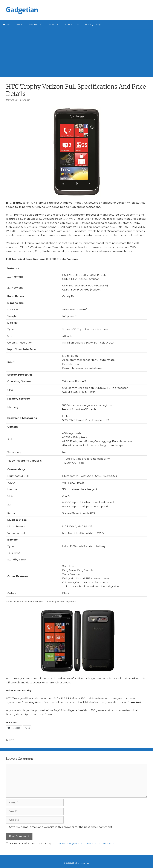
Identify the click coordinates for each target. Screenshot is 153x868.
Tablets (55, 25)
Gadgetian (22, 10)
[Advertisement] (76, 52)
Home (7, 24)
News (20, 24)
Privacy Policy (93, 24)
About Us (73, 25)
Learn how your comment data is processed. (87, 843)
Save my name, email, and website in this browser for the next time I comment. (61, 827)
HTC (12, 740)
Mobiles (37, 25)
